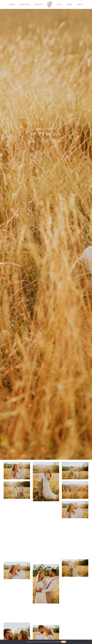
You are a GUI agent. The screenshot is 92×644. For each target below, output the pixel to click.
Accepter (63, 642)
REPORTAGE (38, 4)
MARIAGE (12, 4)
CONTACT (80, 4)
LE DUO (59, 4)
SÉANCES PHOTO (25, 4)
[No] (90, 642)
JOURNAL (69, 4)
